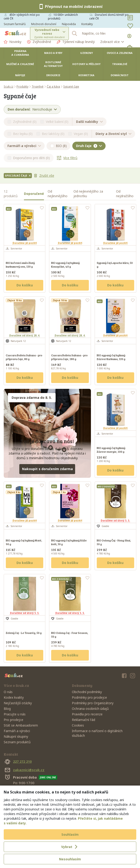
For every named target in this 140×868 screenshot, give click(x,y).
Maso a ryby (53, 53)
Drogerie (53, 75)
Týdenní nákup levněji (76, 42)
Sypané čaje (71, 87)
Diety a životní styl (113, 134)
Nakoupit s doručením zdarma (47, 469)
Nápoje (20, 75)
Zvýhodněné (39, 42)
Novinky (13, 42)
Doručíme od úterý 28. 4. (25, 335)
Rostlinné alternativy (53, 64)
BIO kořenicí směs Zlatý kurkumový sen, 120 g (20, 265)
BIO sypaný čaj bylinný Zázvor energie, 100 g (111, 450)
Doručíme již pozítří (25, 243)
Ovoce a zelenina (120, 53)
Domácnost (120, 75)
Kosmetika (86, 75)
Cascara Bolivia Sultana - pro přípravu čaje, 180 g (69, 357)
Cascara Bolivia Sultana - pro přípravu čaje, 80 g (24, 357)
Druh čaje (89, 146)
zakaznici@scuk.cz (24, 770)
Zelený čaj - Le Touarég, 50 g (24, 633)
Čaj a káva (53, 87)
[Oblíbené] (130, 26)
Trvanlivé (120, 64)
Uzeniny (87, 53)
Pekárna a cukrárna (20, 53)
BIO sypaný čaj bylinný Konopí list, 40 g (65, 265)
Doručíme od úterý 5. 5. (115, 521)
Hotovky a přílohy (86, 64)
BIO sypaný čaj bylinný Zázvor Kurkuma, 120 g (111, 357)
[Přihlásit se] (130, 36)
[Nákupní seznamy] (130, 18)
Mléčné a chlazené (20, 64)
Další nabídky (89, 122)
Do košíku (25, 285)
